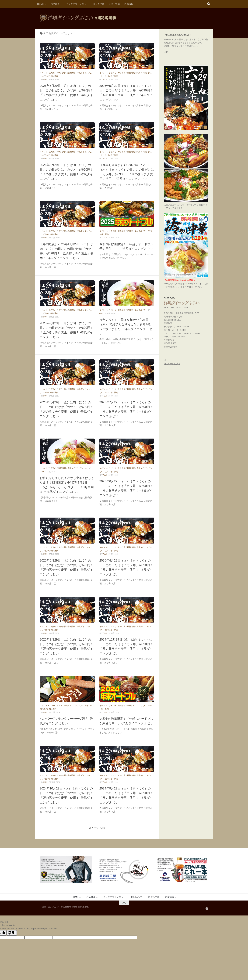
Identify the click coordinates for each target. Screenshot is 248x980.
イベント (44, 73)
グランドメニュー (47, 706)
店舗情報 (129, 4)
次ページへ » (96, 828)
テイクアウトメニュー (77, 4)
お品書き (55, 4)
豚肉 (56, 76)
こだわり (53, 73)
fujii (45, 79)
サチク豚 (62, 73)
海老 (87, 706)
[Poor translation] (12, 933)
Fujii (166, 52)
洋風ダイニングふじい (137, 231)
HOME (41, 4)
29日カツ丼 (99, 4)
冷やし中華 (114, 4)
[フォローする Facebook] (207, 909)
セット (59, 706)
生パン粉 (49, 76)
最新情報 (71, 73)
